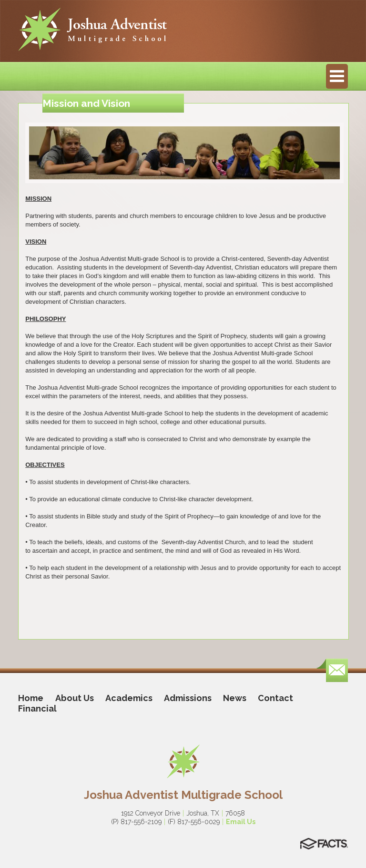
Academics (129, 698)
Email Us (241, 822)
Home (31, 698)
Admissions (188, 698)
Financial (37, 708)
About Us (75, 698)
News (235, 698)
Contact (275, 698)
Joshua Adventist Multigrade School (183, 795)
